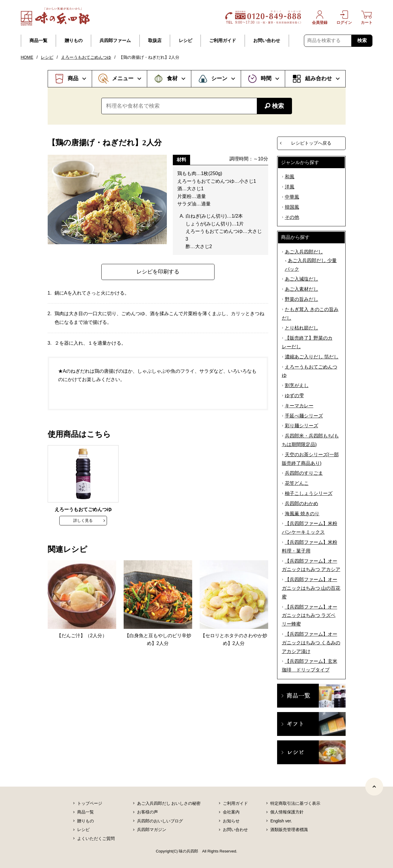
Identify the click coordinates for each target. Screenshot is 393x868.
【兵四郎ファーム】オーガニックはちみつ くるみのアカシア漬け (311, 643)
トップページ (90, 803)
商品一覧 (38, 41)
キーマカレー (299, 406)
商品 (73, 78)
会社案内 (231, 812)
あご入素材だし (302, 289)
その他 (292, 217)
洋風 (290, 187)
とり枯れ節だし (302, 328)
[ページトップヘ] (374, 787)
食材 (172, 78)
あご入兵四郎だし (304, 252)
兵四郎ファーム (115, 41)
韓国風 (292, 207)
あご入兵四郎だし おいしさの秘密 (169, 803)
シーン (219, 78)
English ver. (281, 821)
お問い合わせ (267, 41)
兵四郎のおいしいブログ (160, 821)
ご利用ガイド (223, 41)
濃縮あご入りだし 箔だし (312, 357)
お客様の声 (147, 812)
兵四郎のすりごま (304, 473)
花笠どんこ (297, 483)
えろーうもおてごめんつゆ (86, 57)
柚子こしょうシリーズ (309, 493)
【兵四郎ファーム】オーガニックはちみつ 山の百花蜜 (311, 588)
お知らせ (231, 821)
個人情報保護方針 (287, 812)
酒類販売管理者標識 (289, 830)
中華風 (292, 197)
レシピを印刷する (158, 272)
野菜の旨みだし (302, 299)
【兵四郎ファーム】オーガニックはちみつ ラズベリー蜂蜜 (310, 616)
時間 (266, 78)
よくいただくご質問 (96, 838)
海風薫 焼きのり (302, 514)
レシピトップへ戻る (311, 143)
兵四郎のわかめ (302, 503)
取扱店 (155, 41)
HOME (27, 57)
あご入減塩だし (302, 279)
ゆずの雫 (294, 396)
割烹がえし (297, 385)
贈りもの (74, 41)
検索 (362, 40)
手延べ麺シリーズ (304, 416)
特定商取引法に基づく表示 (295, 803)
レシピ (185, 41)
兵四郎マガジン (152, 830)
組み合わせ (319, 78)
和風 (290, 177)
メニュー (123, 78)
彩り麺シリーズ (302, 426)
